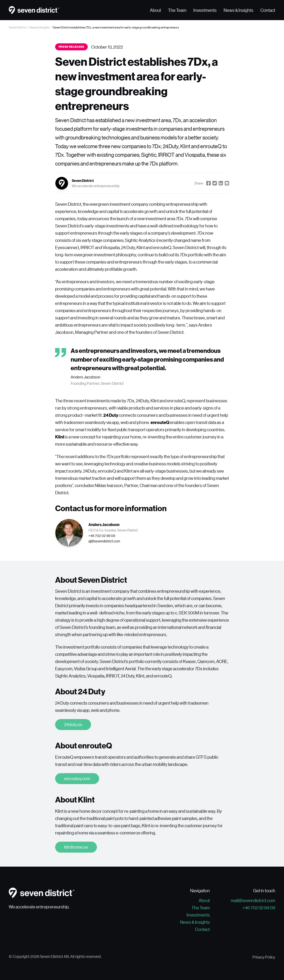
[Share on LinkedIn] (221, 183)
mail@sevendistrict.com (253, 900)
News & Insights (238, 10)
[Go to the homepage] (34, 10)
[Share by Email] (227, 183)
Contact (268, 10)
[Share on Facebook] (209, 183)
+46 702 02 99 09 (259, 908)
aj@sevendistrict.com (104, 541)
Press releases (71, 47)
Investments (205, 10)
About (155, 10)
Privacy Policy (264, 957)
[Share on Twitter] (215, 183)
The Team (177, 10)
